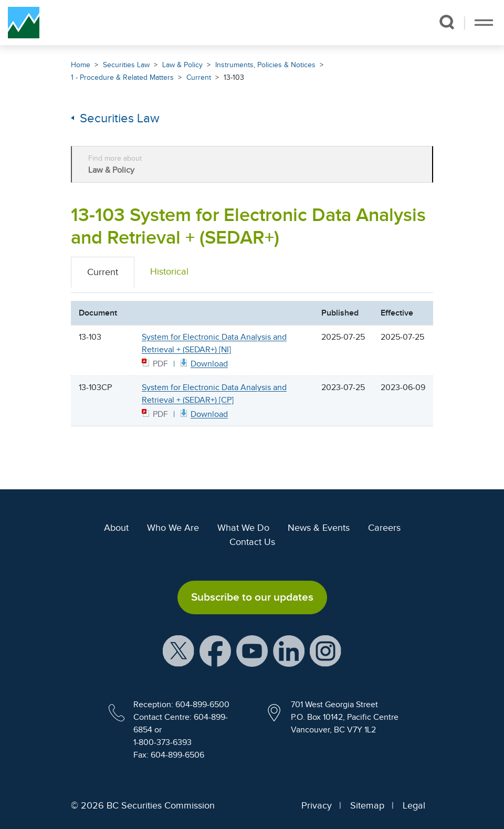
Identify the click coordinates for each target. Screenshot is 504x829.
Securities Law (126, 65)
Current (199, 77)
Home (81, 65)
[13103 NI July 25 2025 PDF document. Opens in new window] (203, 363)
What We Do (243, 528)
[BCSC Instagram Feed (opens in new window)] (325, 650)
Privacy (317, 805)
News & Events (319, 528)
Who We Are (173, 528)
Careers (384, 528)
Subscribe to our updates (252, 597)
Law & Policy (182, 65)
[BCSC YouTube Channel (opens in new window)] (252, 650)
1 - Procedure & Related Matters (122, 77)
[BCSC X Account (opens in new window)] (178, 650)
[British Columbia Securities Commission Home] (24, 23)
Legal (414, 805)
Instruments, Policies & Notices (265, 65)
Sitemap (367, 805)
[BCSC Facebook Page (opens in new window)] (215, 650)
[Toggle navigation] (484, 23)
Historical (169, 271)
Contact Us (252, 542)
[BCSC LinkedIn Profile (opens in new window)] (289, 650)
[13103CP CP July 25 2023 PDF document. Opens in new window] (203, 413)
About (116, 528)
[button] (447, 22)
